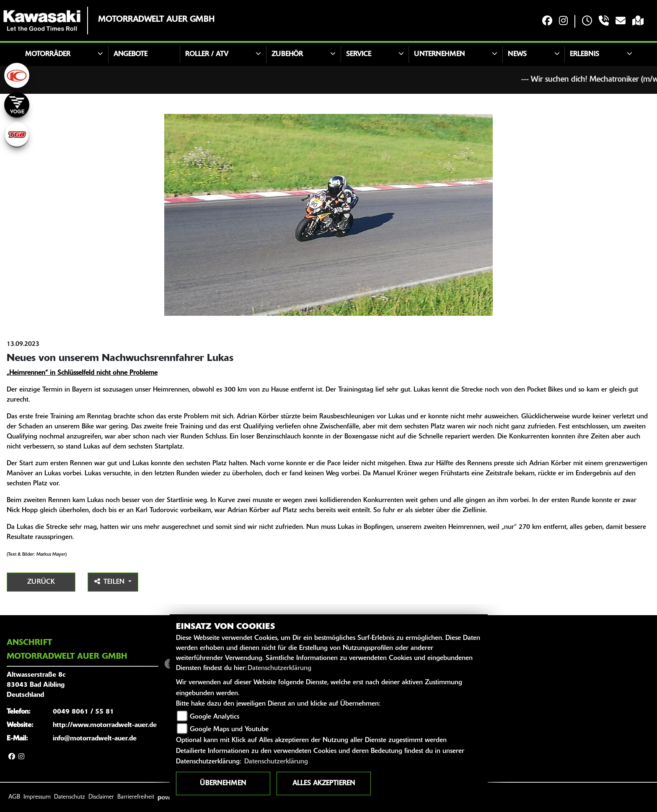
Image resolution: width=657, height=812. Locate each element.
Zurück (41, 582)
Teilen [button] (110, 582)
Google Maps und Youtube (229, 730)
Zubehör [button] (287, 54)
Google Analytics (215, 717)
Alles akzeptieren (324, 784)
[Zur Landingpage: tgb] (17, 134)
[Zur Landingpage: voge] (17, 105)
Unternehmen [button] (439, 54)
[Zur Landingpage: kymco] (17, 75)
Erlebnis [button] (585, 54)
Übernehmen (223, 784)
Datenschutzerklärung (279, 668)
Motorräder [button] (48, 54)
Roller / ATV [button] (207, 54)
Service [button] (359, 54)
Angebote (131, 54)
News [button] (517, 54)
